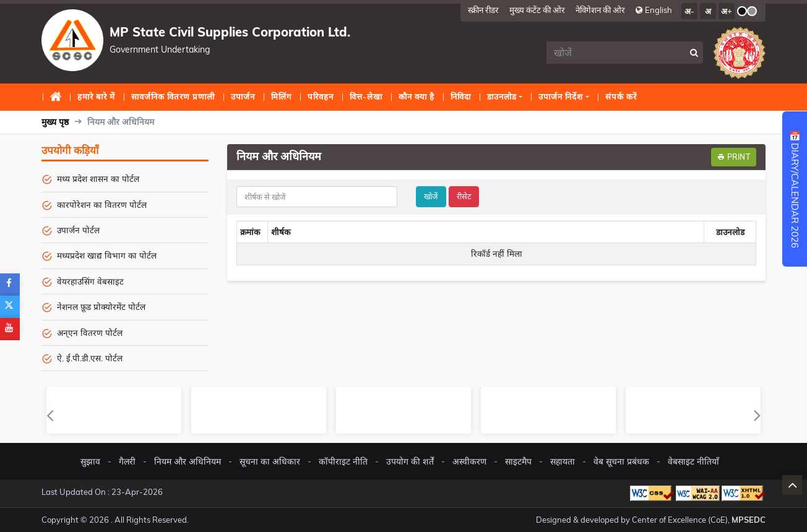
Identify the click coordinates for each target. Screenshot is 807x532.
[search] (616, 53)
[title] (317, 197)
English (654, 10)
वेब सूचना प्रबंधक (621, 461)
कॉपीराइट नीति (343, 461)
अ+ (727, 11)
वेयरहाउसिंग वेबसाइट (90, 281)
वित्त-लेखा (366, 97)
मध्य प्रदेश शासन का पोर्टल (98, 178)
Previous (50, 415)
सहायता (563, 461)
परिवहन (321, 97)
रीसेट (464, 196)
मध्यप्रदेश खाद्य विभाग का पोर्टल (107, 255)
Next (757, 415)
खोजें (431, 196)
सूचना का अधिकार (270, 461)
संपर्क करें (621, 97)
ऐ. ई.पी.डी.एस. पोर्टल (90, 358)
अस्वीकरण (469, 461)
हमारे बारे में (96, 97)
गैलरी (127, 461)
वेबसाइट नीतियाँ (693, 461)
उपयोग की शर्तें (410, 461)
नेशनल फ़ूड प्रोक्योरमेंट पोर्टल (101, 307)
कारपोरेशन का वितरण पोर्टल (102, 204)
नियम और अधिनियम (188, 461)
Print (734, 157)
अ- (689, 11)
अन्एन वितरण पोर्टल (90, 332)
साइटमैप (518, 461)
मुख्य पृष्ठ (58, 101)
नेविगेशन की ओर (600, 10)
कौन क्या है (416, 97)
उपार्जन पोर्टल (78, 230)
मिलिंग (281, 97)
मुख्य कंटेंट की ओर (537, 10)
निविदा (461, 97)
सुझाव (90, 461)
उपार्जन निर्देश (561, 97)
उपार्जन (243, 97)
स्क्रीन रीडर (483, 10)
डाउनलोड (502, 97)
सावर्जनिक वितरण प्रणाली (173, 97)
